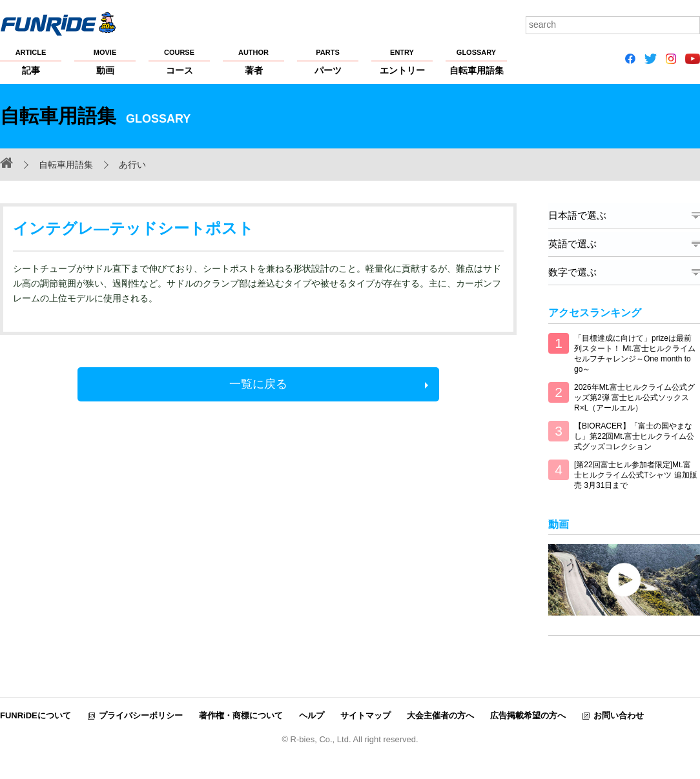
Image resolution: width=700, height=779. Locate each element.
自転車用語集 (476, 61)
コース (179, 61)
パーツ (328, 61)
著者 (253, 61)
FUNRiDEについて (36, 715)
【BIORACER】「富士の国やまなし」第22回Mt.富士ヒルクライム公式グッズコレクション (634, 436)
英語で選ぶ (572, 244)
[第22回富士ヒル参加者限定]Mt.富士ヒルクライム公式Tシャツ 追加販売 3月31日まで (636, 475)
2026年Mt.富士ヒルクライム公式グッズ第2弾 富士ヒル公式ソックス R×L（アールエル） (634, 398)
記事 (31, 61)
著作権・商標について (241, 715)
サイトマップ (365, 715)
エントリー (402, 61)
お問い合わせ (619, 715)
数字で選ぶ (572, 272)
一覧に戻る (258, 384)
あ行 (128, 165)
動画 (105, 61)
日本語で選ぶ (577, 215)
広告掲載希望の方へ (528, 715)
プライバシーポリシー (141, 715)
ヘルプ (312, 715)
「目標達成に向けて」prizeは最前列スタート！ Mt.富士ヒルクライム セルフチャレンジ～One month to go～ (635, 354)
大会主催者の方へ (440, 715)
